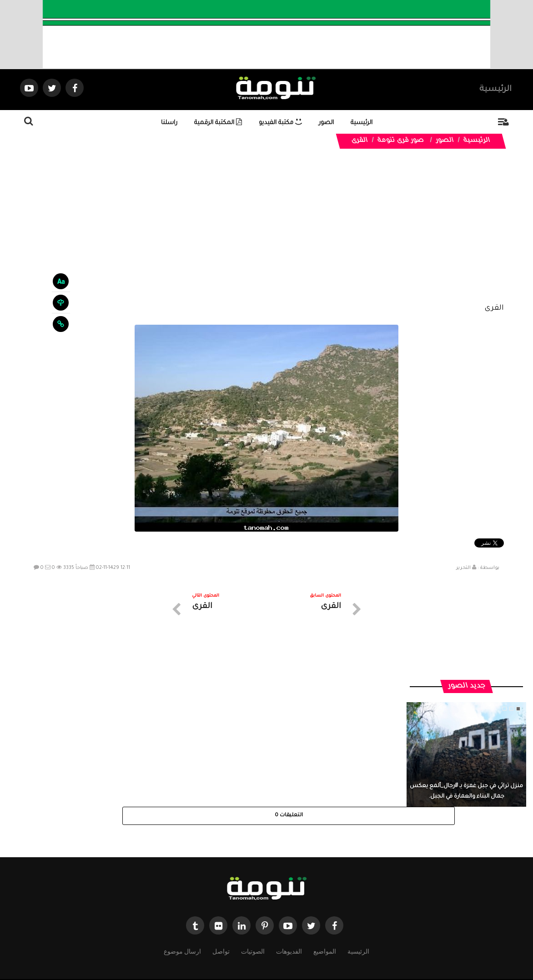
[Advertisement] (266, 233)
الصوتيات (253, 898)
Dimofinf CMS (274, 942)
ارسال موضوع (182, 898)
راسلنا (169, 123)
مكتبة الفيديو (280, 123)
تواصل (221, 898)
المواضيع (325, 898)
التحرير (463, 568)
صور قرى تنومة (401, 141)
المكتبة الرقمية (218, 123)
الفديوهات (289, 898)
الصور (326, 123)
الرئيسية (495, 90)
